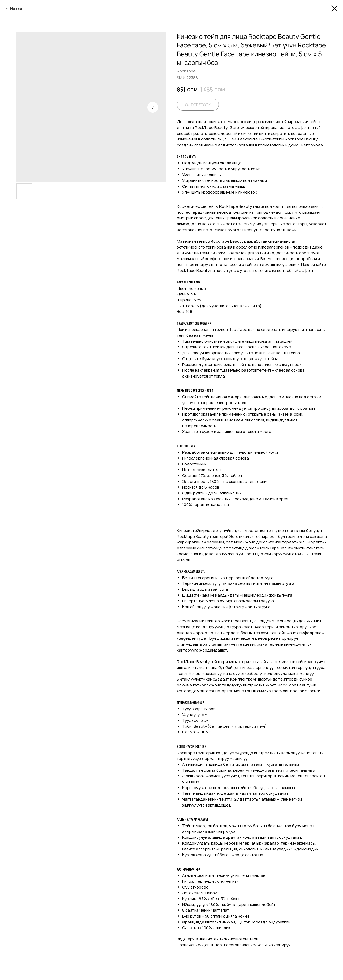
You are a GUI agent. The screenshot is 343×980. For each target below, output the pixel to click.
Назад (16, 8)
